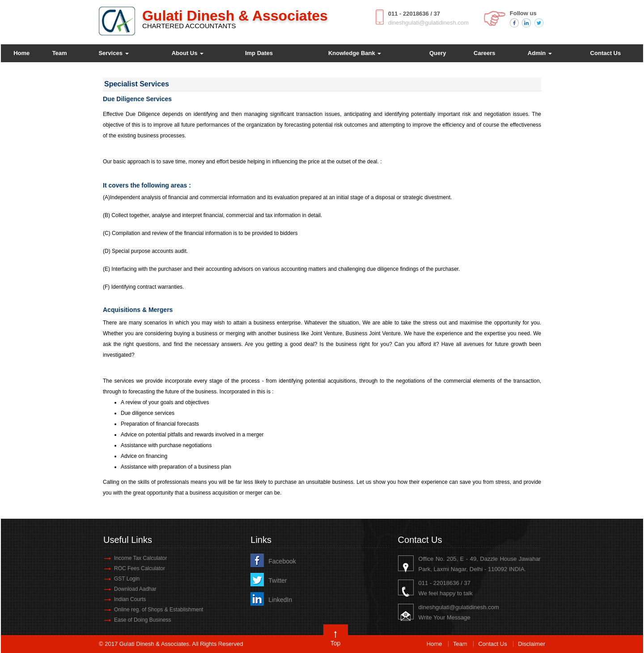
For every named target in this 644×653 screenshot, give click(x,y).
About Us (188, 53)
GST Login (127, 579)
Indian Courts (130, 599)
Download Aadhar (135, 589)
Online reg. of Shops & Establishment (159, 610)
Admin (540, 53)
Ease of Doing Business (142, 620)
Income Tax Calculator (141, 558)
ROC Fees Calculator (140, 568)
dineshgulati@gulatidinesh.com (428, 23)
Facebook (282, 561)
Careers (484, 53)
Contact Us (606, 53)
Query (438, 53)
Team (60, 53)
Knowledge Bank (355, 53)
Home (21, 53)
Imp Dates (259, 53)
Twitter (278, 580)
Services (113, 53)
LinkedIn (280, 600)
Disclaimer (532, 644)
